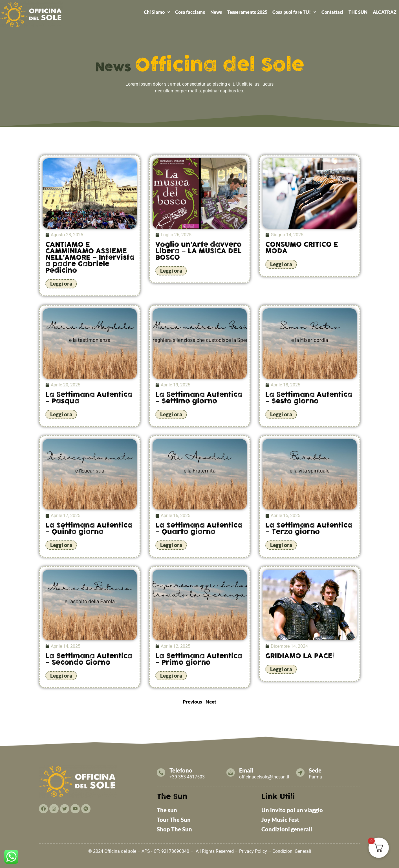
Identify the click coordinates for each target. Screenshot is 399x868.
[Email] (232, 772)
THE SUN (358, 12)
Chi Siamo (157, 12)
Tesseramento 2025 (247, 12)
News (216, 12)
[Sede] (302, 772)
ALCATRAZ (385, 12)
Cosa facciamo (190, 12)
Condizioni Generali (292, 850)
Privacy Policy (253, 850)
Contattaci (332, 12)
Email (250, 769)
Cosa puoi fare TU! (294, 12)
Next (211, 701)
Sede (318, 769)
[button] (157, 12)
